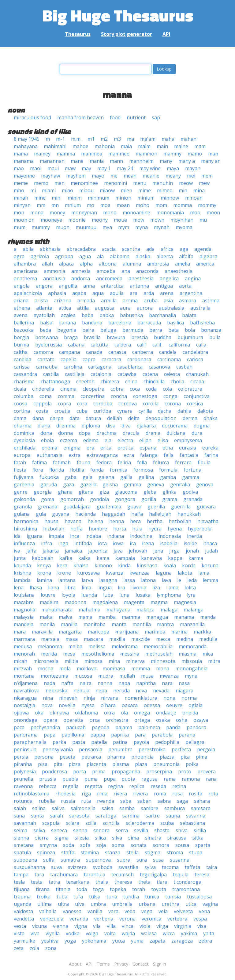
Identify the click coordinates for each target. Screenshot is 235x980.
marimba (155, 632)
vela (163, 911)
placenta (96, 764)
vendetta (24, 919)
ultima (45, 904)
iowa (118, 543)
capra (89, 359)
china (131, 381)
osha (182, 720)
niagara (185, 691)
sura (142, 860)
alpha (86, 264)
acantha (131, 249)
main (162, 146)
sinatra (153, 838)
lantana (67, 580)
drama (153, 433)
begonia (67, 330)
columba (24, 396)
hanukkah (189, 514)
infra (47, 543)
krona (44, 573)
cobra (117, 389)
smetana (24, 845)
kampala (125, 558)
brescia (140, 337)
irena (148, 543)
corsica (195, 404)
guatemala (109, 507)
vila (97, 926)
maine (181, 146)
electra (125, 440)
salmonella (83, 808)
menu (140, 183)
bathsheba (202, 323)
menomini (116, 183)
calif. (157, 345)
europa (22, 455)
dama (20, 418)
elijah (145, 440)
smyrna (48, 845)
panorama (26, 735)
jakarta (51, 551)
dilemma (66, 426)
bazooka (24, 330)
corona (173, 404)
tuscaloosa (199, 897)
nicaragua (25, 698)
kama (103, 558)
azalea (68, 315)
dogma (202, 426)
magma (159, 602)
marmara (24, 639)
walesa (149, 933)
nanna (105, 683)
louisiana (24, 595)
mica (208, 654)
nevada (161, 691)
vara (113, 911)
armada (86, 301)
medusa (23, 646)
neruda (121, 691)
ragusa (149, 779)
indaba (93, 536)
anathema (25, 278)
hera (135, 521)
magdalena (105, 602)
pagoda (101, 727)
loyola (68, 595)
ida (17, 536)
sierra (42, 838)
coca (135, 389)
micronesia (46, 661)
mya (107, 227)
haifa (137, 514)
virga (162, 926)
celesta (172, 374)
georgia (43, 492)
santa (37, 816)
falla (169, 455)
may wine (150, 168)
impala (56, 536)
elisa (163, 440)
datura (93, 418)
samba (127, 808)
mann (116, 161)
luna (124, 595)
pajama (124, 727)
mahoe (80, 146)
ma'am (148, 139)
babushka (131, 315)
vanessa (72, 911)
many (166, 161)
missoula (192, 661)
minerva (135, 661)
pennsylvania (58, 749)
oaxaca (130, 705)
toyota (159, 889)
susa (158, 860)
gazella (88, 484)
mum (20, 227)
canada (94, 352)
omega (142, 713)
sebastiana (192, 823)
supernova (98, 860)
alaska (143, 256)
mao (19, 168)
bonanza (211, 330)
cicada (197, 381)
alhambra (25, 264)
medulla (208, 639)
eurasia (188, 448)
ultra (63, 904)
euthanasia (50, 455)
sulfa (49, 860)
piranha (23, 764)
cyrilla (145, 411)
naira (86, 683)
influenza (24, 543)
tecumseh (123, 875)
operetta (73, 720)
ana (126, 271)
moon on (24, 220)
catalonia (101, 374)
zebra (205, 941)
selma (21, 830)
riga (86, 794)
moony (100, 220)
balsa (46, 323)
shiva (182, 830)
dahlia (184, 411)
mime (145, 190)
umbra (98, 904)
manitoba (95, 624)
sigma (62, 838)
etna (168, 448)
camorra (43, 352)
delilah (115, 418)
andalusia (54, 278)
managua (157, 617)
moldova (87, 668)
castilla (51, 374)
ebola (47, 440)
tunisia (173, 897)
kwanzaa (140, 573)
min (183, 190)
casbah (184, 367)
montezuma (54, 676)
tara (39, 875)
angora (44, 286)
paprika (120, 735)
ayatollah (44, 315)
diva (126, 426)
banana (67, 323)
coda (151, 389)
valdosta (23, 911)
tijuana (22, 889)
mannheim (141, 161)
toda (82, 889)
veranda (79, 919)
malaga (169, 610)
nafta (67, 683)
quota (129, 779)
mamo (195, 154)
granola (23, 507)
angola (22, 286)
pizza (75, 764)
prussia (48, 779)
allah (47, 264)
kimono (103, 565)
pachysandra (45, 727)
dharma (23, 426)
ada (150, 249)
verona (127, 919)
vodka (73, 933)
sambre (149, 808)
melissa (97, 646)
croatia (62, 411)
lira (121, 588)
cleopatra (93, 389)
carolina (73, 367)
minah (21, 198)
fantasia (189, 455)
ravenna (23, 786)
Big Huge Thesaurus (118, 15)
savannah (25, 823)
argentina (191, 293)
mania (97, 161)
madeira (49, 602)
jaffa (31, 551)
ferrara (183, 462)
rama (170, 779)
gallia (126, 477)
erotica (125, 448)
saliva (58, 808)
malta (46, 617)
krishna (22, 573)
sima (134, 838)
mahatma (90, 610)
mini (57, 198)
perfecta (181, 749)
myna (142, 227)
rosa (177, 794)
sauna (173, 816)
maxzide (141, 639)
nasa (184, 683)
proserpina (159, 771)
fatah (20, 462)
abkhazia (50, 249)
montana (24, 676)
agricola (40, 256)
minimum (99, 198)
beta (173, 330)
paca (19, 727)
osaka (163, 720)
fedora (104, 462)
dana (38, 418)
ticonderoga (187, 882)
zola (34, 948)
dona (46, 433)
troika (44, 897)
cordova (128, 404)
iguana (35, 536)
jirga (174, 551)
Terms (103, 964)
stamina (90, 852)
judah (211, 551)
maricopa (99, 632)
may (86, 168)
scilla (91, 823)
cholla (177, 381)
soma (118, 845)
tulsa (95, 897)
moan (123, 205)
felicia (124, 462)
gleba (150, 492)
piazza (167, 757)
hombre (98, 529)
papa (50, 735)
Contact (141, 964)
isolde (190, 543)
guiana (22, 514)
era (90, 448)
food (115, 117)
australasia (172, 308)
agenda (203, 249)
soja (101, 845)
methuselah (159, 654)
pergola (206, 749)
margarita (70, 632)
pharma (116, 757)
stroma (175, 852)
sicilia (200, 830)
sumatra (70, 860)
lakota (185, 573)
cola (167, 389)
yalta (209, 933)
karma (196, 558)
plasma (121, 764)
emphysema (188, 440)
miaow (107, 190)
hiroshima (25, 529)
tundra (131, 897)
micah (21, 661)
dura (197, 433)
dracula (131, 433)
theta (144, 882)
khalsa (81, 565)
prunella (23, 779)
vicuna (39, 926)
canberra (143, 352)
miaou (86, 190)
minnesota (163, 661)
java (118, 551)
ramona (191, 779)
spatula (22, 852)
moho (143, 205)
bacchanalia (162, 315)
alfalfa (186, 256)
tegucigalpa (153, 875)
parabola (162, 735)
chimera (110, 381)
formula (168, 470)
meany (173, 176)
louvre (48, 595)
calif (142, 345)
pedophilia (167, 742)
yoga (70, 941)
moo (195, 212)
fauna (84, 462)
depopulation (161, 418)
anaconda (147, 271)
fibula (204, 462)
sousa (182, 845)
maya (173, 168)
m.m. (76, 139)
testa (37, 882)
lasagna (108, 580)
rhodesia (65, 794)
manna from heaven (80, 117)
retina (179, 786)
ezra (129, 455)
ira (133, 543)
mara (20, 632)
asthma (211, 301)
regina (116, 786)
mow (139, 220)
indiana (116, 536)
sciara (73, 823)
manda (208, 617)
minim (75, 198)
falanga (149, 455)
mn (55, 205)
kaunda (22, 565)
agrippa (64, 256)
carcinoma (169, 359)
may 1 (104, 168)
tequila (181, 875)
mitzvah (23, 668)
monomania (170, 212)
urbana (147, 904)
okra (109, 713)
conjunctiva (197, 396)
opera (50, 720)
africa (167, 249)
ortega (142, 720)
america (205, 264)
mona (37, 212)
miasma (188, 654)
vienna (61, 926)
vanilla (95, 911)
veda (130, 911)
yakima (189, 933)
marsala (50, 639)
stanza (113, 852)
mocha (46, 668)
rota (213, 794)
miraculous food (32, 117)
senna (80, 830)
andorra (81, 278)
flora (38, 470)
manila (47, 624)
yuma (137, 941)
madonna (75, 602)
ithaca (210, 543)
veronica (151, 919)
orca (95, 720)
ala (100, 256)
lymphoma (169, 595)
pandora (196, 727)
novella (67, 705)
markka (202, 632)
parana (187, 735)
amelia (183, 264)
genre (21, 492)
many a (187, 161)
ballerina (24, 323)
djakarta (146, 426)
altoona (108, 264)
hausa (51, 521)
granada (193, 499)
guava (134, 507)
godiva (190, 492)
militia (71, 661)
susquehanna (29, 867)
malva (65, 617)
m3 (117, 139)
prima (99, 771)
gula (41, 514)
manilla (69, 624)
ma (131, 139)
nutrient (136, 117)
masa (72, 639)
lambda (22, 580)
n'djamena (26, 683)
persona (44, 757)
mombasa (114, 668)
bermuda (133, 330)
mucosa (83, 676)
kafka (66, 558)
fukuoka (49, 477)
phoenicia (142, 757)
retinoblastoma (32, 794)
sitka (198, 838)
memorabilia (158, 646)
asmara (188, 301)
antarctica (112, 286)
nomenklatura (141, 698)
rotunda (23, 801)
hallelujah (160, 514)
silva (117, 838)
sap (156, 117)
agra (19, 256)
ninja (89, 698)
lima (86, 588)
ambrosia (158, 264)
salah (20, 808)
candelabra (195, 352)
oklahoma (86, 713)
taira (212, 867)
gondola (99, 499)
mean (130, 176)
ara (134, 293)
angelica (169, 278)
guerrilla (181, 507)
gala (88, 477)
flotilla (77, 470)
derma (190, 418)
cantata (46, 359)
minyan (22, 205)
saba (126, 801)
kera (62, 565)
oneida (190, 713)
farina (211, 455)
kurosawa (88, 573)
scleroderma (140, 823)
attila (83, 308)
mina (199, 190)
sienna (21, 838)
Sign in (160, 964)
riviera (140, 794)
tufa (78, 897)
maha (168, 139)
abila (28, 249)
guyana (61, 514)
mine (40, 198)
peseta (67, 757)
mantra (165, 624)
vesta (20, 926)
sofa (85, 845)
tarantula (95, 875)
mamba (107, 617)
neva (141, 691)
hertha (155, 521)
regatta (93, 786)
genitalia (180, 484)
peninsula (25, 749)
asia (168, 301)
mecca (163, 639)
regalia (71, 786)
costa (42, 411)
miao (67, 190)
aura (125, 308)
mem (207, 176)
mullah (127, 676)
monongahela (191, 668)
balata (189, 315)
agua (85, 256)
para (140, 735)
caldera (123, 345)
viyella (53, 933)
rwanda (106, 801)
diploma (91, 426)
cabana (76, 345)
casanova (159, 367)
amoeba (106, 271)
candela (168, 352)
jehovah (138, 551)
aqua (98, 293)
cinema (68, 389)
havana (73, 521)
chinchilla (154, 381)
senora (101, 830)
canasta (117, 352)
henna (117, 521)
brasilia (92, 337)
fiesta (20, 470)
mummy (41, 227)
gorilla (149, 499)
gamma (191, 477)
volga (92, 933)
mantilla (142, 624)
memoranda (193, 646)
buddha (163, 337)
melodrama (125, 646)
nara (167, 683)
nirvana (110, 698)
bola (190, 330)
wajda (128, 933)
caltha (21, 352)
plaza (141, 764)
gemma (132, 484)
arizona (63, 301)
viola (145, 926)
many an (211, 161)
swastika (128, 867)
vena (204, 911)
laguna (164, 573)
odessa (152, 705)
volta (110, 933)
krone (64, 573)
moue (120, 220)
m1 (91, 139)
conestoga (145, 396)
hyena (175, 529)
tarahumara (64, 875)
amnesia (81, 271)
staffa (68, 852)
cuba (82, 411)
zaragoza (182, 941)
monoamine (136, 212)
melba (75, 646)
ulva (80, 904)
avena (21, 315)
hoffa (76, 529)
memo (41, 183)
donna (65, 433)
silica (100, 838)
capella (69, 359)
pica (185, 757)
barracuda (149, 323)
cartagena (100, 367)
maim (144, 146)
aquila (117, 293)
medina (185, 639)
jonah (192, 551)
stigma (153, 852)
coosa (21, 404)
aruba (151, 301)
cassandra (25, 374)
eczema (69, 440)
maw (70, 168)
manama (24, 161)
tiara (162, 882)
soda (69, 845)
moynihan (182, 220)
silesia (82, 838)
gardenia (24, 484)
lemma (211, 580)
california (179, 345)
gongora (125, 499)
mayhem (76, 176)
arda (149, 293)
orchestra (117, 720)
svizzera (77, 867)
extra (75, 455)
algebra (208, 256)
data (75, 418)
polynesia (25, 771)
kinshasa (147, 565)
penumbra (120, 749)
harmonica (26, 521)
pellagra (195, 742)
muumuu (86, 227)
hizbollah (54, 529)
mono (110, 212)
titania (63, 889)
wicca (169, 933)
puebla (70, 779)
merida (49, 654)
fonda (97, 470)
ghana (65, 492)
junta (20, 558)
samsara (201, 808)
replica (137, 786)
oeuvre (174, 705)
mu (203, 220)
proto (185, 771)
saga (182, 801)
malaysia (24, 617)
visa (202, 926)
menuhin (163, 183)
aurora (145, 308)
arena (167, 293)
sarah (56, 816)
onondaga (26, 720)
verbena (104, 919)
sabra (164, 801)
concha (119, 396)
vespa (200, 919)
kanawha (151, 558)
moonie (77, 220)
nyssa (88, 705)
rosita (196, 794)
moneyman (84, 212)
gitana (86, 492)
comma (66, 396)
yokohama (94, 941)
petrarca (91, 757)
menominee (84, 183)
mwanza (169, 676)
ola (124, 713)
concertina (93, 396)
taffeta (192, 867)
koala (170, 565)
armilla (109, 301)
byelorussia (48, 345)
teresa (202, 875)
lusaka (143, 595)
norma (189, 698)
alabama (120, 256)
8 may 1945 (27, 139)
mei (191, 176)
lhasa (36, 588)
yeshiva (50, 941)
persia (21, 757)
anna (89, 286)
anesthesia (141, 278)
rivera (120, 794)
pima (201, 757)
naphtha (146, 683)
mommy (207, 205)
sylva (150, 867)
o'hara (108, 705)
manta (119, 624)
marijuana (127, 632)
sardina (131, 816)
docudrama (175, 426)
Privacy (121, 964)
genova (205, 484)
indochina (141, 536)
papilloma (73, 735)
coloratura (190, 389)
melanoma (50, 646)
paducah (76, 727)
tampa (21, 875)
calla (201, 345)
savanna (196, 816)
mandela (24, 624)
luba (108, 595)
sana (19, 816)
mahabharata (57, 610)
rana (211, 779)
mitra (214, 661)
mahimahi (55, 146)
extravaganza (102, 455)
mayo (98, 176)
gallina (146, 477)
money (57, 212)
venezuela (52, 919)
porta (80, 771)
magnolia (24, 610)
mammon (146, 154)
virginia (183, 926)
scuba (167, 823)
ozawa (201, 720)
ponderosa (54, 771)
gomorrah (72, 499)
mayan (193, 168)
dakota (205, 411)
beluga (108, 330)
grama (170, 499)
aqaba (79, 293)
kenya (44, 565)
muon (63, 227)
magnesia (185, 602)
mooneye (51, 220)
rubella (47, 801)
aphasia (57, 293)
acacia (109, 249)
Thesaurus (78, 34)
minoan (194, 198)
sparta (203, 845)
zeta (19, 948)
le (179, 580)
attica (65, 308)
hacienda (86, 514)
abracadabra (81, 249)
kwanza (115, 573)
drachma (107, 433)
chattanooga (55, 381)
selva (39, 830)
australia (200, 308)
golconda (24, 499)
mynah (162, 227)
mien (127, 190)
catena (150, 374)
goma (48, 499)
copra (64, 404)
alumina (132, 264)
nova (47, 705)
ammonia (54, 271)
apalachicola (28, 293)
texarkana (78, 882)
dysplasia (24, 440)
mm (41, 205)
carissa (22, 367)
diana (44, 426)
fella (142, 462)
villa (111, 926)
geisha (110, 484)
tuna (112, 897)
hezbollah (180, 521)
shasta (162, 830)
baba (88, 315)
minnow (170, 198)
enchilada (25, 448)
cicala (20, 389)
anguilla (68, 286)
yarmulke (24, 941)
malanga (194, 610)
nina (48, 698)
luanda (89, 595)
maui (53, 168)
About (75, 964)
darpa (57, 418)
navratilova (27, 691)
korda (189, 565)
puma (91, 779)
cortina (22, 411)
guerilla (156, 507)
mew (204, 183)
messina (130, 654)
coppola (43, 404)
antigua (164, 286)
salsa (107, 808)
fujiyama (24, 477)
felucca (161, 462)
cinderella (43, 389)
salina (39, 808)
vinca (128, 926)
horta (120, 529)
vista (19, 933)
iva (17, 551)
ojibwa (21, 713)
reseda (158, 786)
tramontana (186, 889)
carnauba (47, 367)
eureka (210, 448)
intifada (83, 543)
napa (124, 683)
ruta (86, 801)
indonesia (170, 536)
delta (134, 418)
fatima (39, 462)
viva (35, 933)
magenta (134, 602)
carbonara (139, 359)
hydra (155, 529)
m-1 (60, 139)
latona (148, 580)
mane (77, 161)
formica (119, 470)
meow (186, 183)
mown (157, 220)
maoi (36, 168)
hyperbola (200, 529)
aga (184, 249)
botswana (47, 337)
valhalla (48, 911)
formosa (143, 470)
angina (193, 278)
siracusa (177, 838)
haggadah (114, 514)
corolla (151, 404)
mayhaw (50, 176)
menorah (24, 654)
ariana (21, 301)
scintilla (111, 823)
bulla (215, 337)
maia (126, 146)
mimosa (93, 661)
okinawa (59, 713)
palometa (149, 727)
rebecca (48, 786)
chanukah (197, 374)
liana (54, 588)
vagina (210, 904)
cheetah (85, 381)
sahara (202, 801)
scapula (51, 823)
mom (161, 205)
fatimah (62, 462)
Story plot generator (127, 34)
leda (192, 580)
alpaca (66, 264)
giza (104, 492)
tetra (54, 882)
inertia (194, 536)
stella (132, 852)
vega (147, 911)
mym (124, 227)
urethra (170, 904)
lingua (104, 588)
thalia (102, 882)
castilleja (75, 374)
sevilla (141, 830)
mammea (92, 154)
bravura (116, 337)
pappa (98, 735)
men (60, 183)
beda (45, 330)
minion (123, 198)
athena (22, 308)
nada (49, 683)
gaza (69, 484)
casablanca (130, 367)
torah (139, 889)
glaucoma (126, 492)
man (213, 154)
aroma (130, 301)
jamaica (73, 551)
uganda (22, 904)
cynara (125, 411)
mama (21, 154)
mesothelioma (98, 654)
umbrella (122, 904)
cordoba (103, 404)
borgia (21, 337)
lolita (190, 588)
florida (57, 470)
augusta (104, 308)
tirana (43, 889)
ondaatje (166, 713)
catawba (127, 374)
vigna (81, 926)
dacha (165, 411)
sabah (144, 801)
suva (56, 867)
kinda (124, 565)
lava (166, 580)
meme (21, 183)
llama (172, 588)
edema (91, 440)
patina (120, 742)
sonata (139, 845)
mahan (188, 139)
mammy (172, 154)
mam (200, 146)
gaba (71, 477)
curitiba (102, 411)
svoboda (103, 867)
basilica (175, 323)
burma (21, 345)
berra (156, 330)
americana (26, 271)
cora (82, 404)
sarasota (79, 816)
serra (122, 830)
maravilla (42, 632)
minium (146, 198)
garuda (49, 484)
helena (95, 521)
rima (102, 794)
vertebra (177, 919)
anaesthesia (179, 271)
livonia (139, 588)
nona (169, 698)
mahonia (105, 146)
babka (107, 315)
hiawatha (208, 521)
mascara (93, 639)
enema (49, 448)
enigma (72, 448)
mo (91, 205)
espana (148, 448)
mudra (106, 676)
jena (158, 551)
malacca (145, 610)
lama (204, 573)
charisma (24, 381)
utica (191, 904)
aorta (185, 286)
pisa (43, 764)
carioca (195, 359)
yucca (119, 941)
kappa (175, 558)
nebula (81, 691)
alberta (165, 256)
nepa (101, 691)
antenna (139, 286)
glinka (170, 492)
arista (41, 301)
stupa (196, 852)
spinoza (46, 852)
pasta (79, 742)
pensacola (91, 749)
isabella (169, 543)
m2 (104, 139)
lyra (191, 595)
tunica (152, 897)
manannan (52, 161)
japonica (98, 551)
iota (102, 543)
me (114, 176)
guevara (206, 507)
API (166, 34)
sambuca (175, 808)
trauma (22, 897)
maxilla (117, 639)
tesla (19, 882)
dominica (24, 433)
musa (147, 676)
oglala (196, 705)
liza (156, 588)
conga (170, 396)
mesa (69, 654)
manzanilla (192, 624)
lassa (129, 580)
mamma (66, 154)
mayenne (24, 176)
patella (99, 742)
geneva (156, 484)
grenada (48, 507)
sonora (161, 845)
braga (71, 337)
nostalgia (24, 705)
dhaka (211, 418)
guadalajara (77, 507)
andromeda (109, 278)
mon (19, 212)
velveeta (183, 911)
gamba (168, 477)
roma (160, 794)
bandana (92, 323)
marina (179, 632)
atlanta (44, 308)
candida (22, 359)
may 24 (125, 168)
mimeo (165, 190)
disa (111, 426)
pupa (110, 779)
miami (49, 190)
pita (58, 764)
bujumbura (190, 337)
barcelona (120, 323)
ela (108, 440)
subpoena (25, 860)
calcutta (99, 345)
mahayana (26, 146)
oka (39, 713)
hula (137, 529)
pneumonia (166, 764)
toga (98, 889)
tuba (62, 897)
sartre (153, 816)
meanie (151, 176)
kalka (84, 558)
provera (207, 771)
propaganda (126, 771)
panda (173, 727)
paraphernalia (30, 742)
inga (63, 543)
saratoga (106, 816)
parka (59, 742)
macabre (24, 602)
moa (105, 205)
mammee (119, 154)
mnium (73, 205)
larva (87, 580)
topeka (118, 889)
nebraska (56, 691)
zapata (157, 941)
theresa (123, 882)
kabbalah (43, 558)
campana (69, 352)
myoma (184, 227)
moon (213, 212)
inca (75, 536)
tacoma (170, 867)
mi (33, 190)
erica (106, 448)
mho (19, 190)
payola (141, 742)
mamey (42, 154)
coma (46, 396)
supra (124, 860)
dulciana (176, 433)
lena (19, 588)
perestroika (152, 749)
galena (106, 477)
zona (51, 948)
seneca (59, 830)
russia (68, 801)
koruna (210, 565)
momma (183, 205)
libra (70, 588)
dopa (85, 433)
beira (88, 330)
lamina (44, 580)
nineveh (68, 698)
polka (192, 764)
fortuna (192, 470)
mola (65, 668)
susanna (180, 860)
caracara (111, 359)
